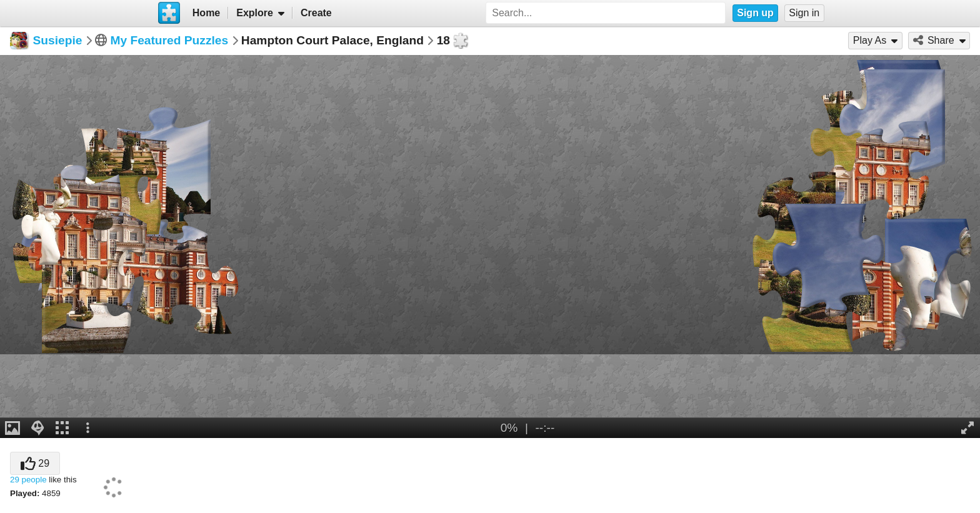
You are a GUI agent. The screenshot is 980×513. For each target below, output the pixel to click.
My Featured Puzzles (169, 40)
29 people (28, 480)
